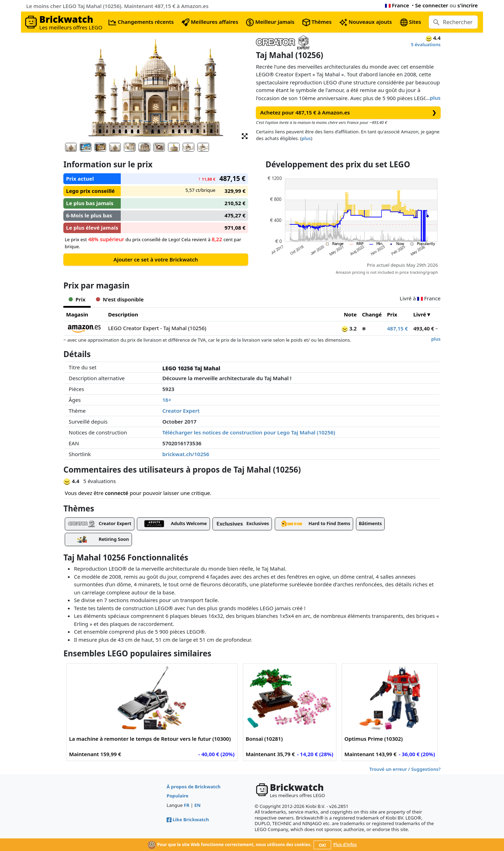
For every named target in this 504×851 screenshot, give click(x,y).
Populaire (177, 796)
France (397, 5)
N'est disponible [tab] (120, 299)
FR (187, 805)
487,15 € (398, 328)
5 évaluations (426, 44)
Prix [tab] (77, 299)
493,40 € (424, 328)
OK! (323, 845)
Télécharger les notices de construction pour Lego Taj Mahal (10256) (249, 432)
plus (435, 98)
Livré (420, 314)
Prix (392, 314)
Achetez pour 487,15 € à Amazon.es (348, 113)
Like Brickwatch (188, 819)
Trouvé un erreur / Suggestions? (405, 769)
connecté (117, 493)
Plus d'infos (345, 845)
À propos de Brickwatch (194, 787)
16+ (167, 400)
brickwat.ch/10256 (186, 454)
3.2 (349, 328)
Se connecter (432, 5)
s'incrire (468, 5)
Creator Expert (181, 411)
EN (197, 805)
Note (350, 314)
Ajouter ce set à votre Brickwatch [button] (156, 259)
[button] (245, 136)
